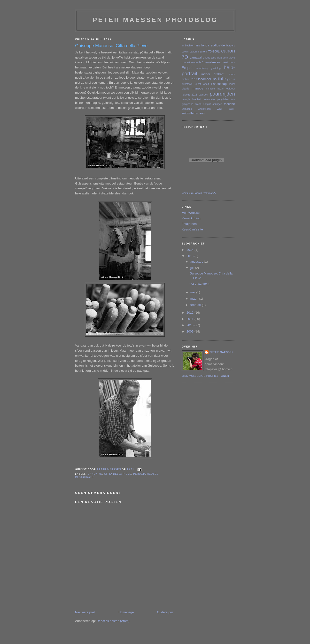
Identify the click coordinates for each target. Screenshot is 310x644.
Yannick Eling (191, 218)
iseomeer (205, 79)
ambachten (188, 46)
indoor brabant (213, 74)
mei (193, 292)
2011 (190, 319)
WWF (232, 109)
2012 (190, 313)
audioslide (218, 45)
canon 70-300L (209, 51)
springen (217, 104)
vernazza (187, 109)
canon (193, 52)
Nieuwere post (85, 612)
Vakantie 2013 (199, 284)
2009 (190, 331)
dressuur (216, 62)
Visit (199, 193)
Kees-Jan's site (192, 229)
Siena (198, 104)
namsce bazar (215, 89)
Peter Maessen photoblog (155, 20)
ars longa (202, 45)
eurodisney (202, 68)
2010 (190, 325)
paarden (203, 95)
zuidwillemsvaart (193, 113)
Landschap (219, 84)
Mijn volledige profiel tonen (205, 376)
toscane (229, 104)
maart (195, 299)
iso (215, 79)
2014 (190, 250)
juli (193, 268)
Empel (187, 68)
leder (232, 84)
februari (196, 305)
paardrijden (222, 94)
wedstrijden (204, 109)
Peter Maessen (222, 352)
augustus (197, 262)
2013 (190, 256)
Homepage (126, 612)
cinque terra (209, 58)
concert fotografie (191, 63)
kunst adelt (202, 84)
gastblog (216, 68)
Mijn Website (191, 213)
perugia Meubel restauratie (198, 100)
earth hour (229, 63)
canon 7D (95, 474)
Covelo (206, 63)
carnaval (196, 57)
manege (198, 88)
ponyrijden (223, 100)
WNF (220, 109)
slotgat (207, 104)
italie (222, 79)
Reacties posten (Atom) (113, 621)
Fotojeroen (189, 224)
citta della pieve (118, 474)
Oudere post (166, 612)
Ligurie (185, 89)
